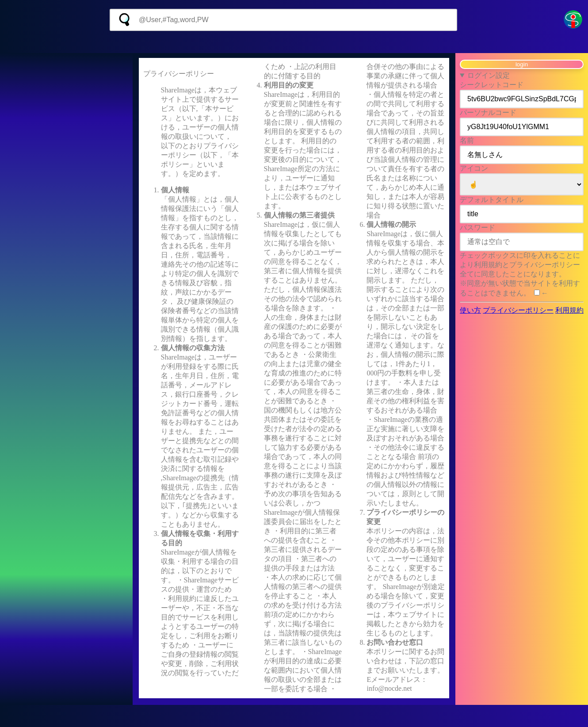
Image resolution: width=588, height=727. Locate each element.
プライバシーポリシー (518, 310)
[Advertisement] (294, 42)
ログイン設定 (489, 75)
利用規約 (569, 310)
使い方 (470, 310)
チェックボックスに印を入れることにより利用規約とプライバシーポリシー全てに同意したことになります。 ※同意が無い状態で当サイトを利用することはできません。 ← (520, 274)
